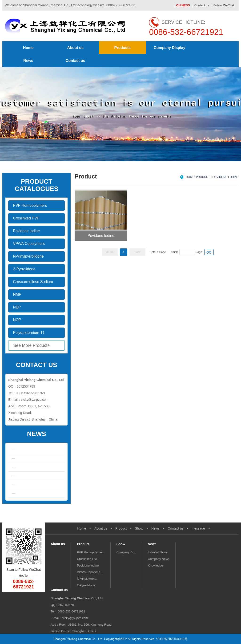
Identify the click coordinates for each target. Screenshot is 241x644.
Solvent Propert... (14, 485)
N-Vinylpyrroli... (87, 579)
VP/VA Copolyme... (90, 572)
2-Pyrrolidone (86, 585)
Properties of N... (14, 476)
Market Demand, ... (14, 493)
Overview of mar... (14, 467)
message (198, 528)
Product (203, 177)
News (28, 61)
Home (28, 48)
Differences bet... (14, 450)
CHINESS (183, 5)
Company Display (169, 48)
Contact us (202, 5)
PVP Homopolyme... (91, 552)
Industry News (157, 552)
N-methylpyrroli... (14, 458)
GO (209, 252)
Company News (159, 559)
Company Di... (126, 552)
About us (75, 48)
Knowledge (155, 565)
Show (139, 528)
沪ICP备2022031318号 (172, 639)
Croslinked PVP (88, 559)
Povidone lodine (225, 177)
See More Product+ (32, 345)
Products (123, 48)
